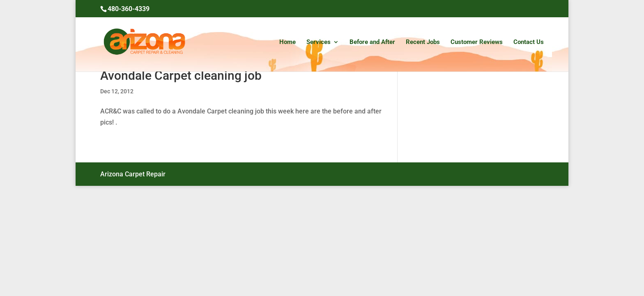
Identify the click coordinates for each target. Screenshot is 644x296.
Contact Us (529, 42)
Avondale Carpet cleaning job (181, 75)
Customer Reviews (477, 42)
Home (287, 42)
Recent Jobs (423, 42)
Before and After (372, 42)
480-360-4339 (129, 9)
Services (319, 42)
